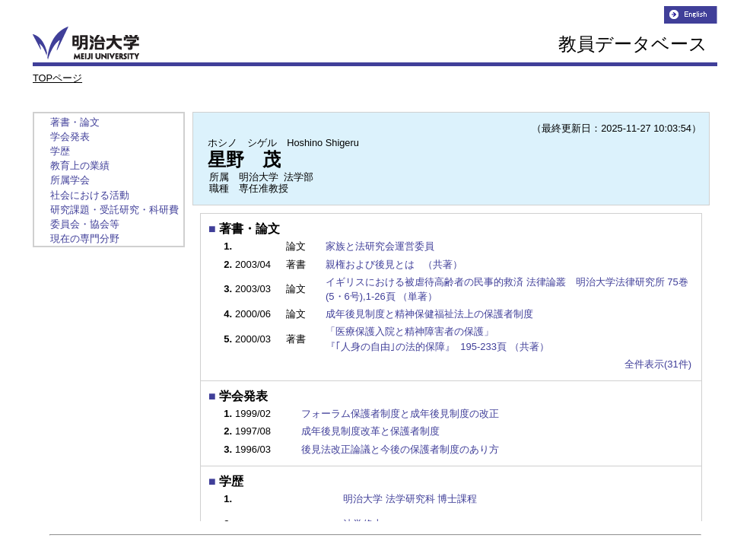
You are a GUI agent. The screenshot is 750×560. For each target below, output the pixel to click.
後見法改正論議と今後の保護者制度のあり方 (400, 449)
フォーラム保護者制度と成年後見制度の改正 (400, 414)
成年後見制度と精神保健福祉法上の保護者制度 (435, 314)
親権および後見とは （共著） (395, 264)
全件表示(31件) (658, 364)
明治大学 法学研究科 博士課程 (410, 499)
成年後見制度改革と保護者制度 (370, 431)
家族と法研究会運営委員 (385, 246)
